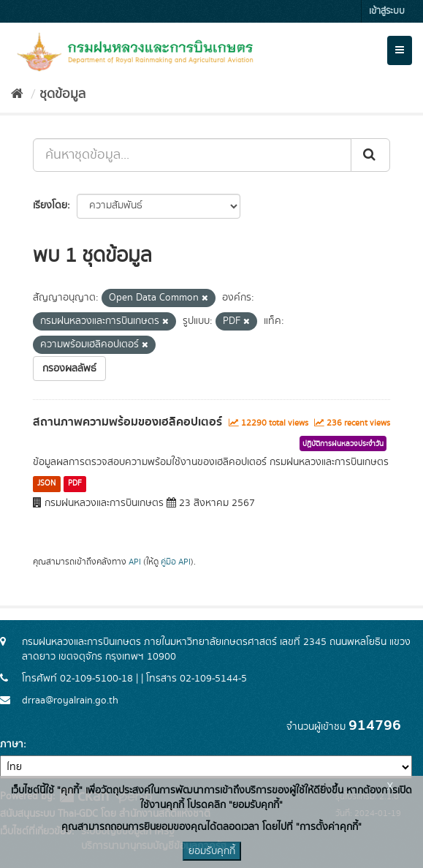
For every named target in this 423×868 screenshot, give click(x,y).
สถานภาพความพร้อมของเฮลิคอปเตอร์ (127, 422)
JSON (46, 483)
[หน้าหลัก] (17, 94)
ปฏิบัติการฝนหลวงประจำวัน (343, 444)
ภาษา (12, 744)
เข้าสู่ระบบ (387, 11)
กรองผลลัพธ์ (69, 369)
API (135, 562)
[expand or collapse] (400, 50)
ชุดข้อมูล (62, 94)
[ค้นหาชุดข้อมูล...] (192, 155)
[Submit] (370, 155)
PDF (75, 483)
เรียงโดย (50, 205)
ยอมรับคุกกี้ (212, 851)
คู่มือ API (176, 562)
